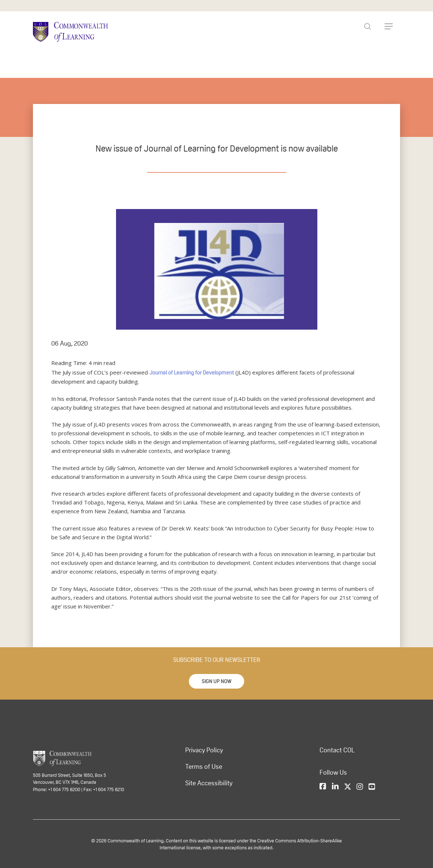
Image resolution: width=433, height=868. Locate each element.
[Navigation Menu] (389, 26)
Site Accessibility (209, 783)
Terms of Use (204, 766)
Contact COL (337, 750)
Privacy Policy (204, 750)
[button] (216, 681)
